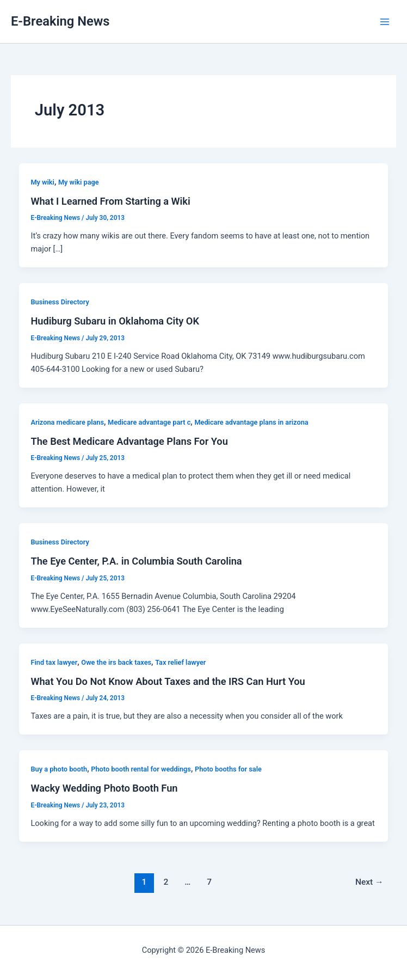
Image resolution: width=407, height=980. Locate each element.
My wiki (42, 182)
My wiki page (79, 182)
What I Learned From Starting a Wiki (110, 201)
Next (369, 882)
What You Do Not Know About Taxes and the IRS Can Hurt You (168, 681)
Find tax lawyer (54, 662)
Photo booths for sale (228, 769)
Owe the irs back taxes (116, 662)
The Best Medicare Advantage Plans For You (129, 441)
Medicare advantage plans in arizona (251, 422)
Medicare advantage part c (149, 422)
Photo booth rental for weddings (141, 769)
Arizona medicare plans (67, 422)
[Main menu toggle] (385, 22)
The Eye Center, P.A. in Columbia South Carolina (136, 561)
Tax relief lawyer (180, 662)
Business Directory (60, 302)
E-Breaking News (60, 21)
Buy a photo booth (59, 769)
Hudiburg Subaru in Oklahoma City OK (115, 321)
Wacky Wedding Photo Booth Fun (104, 788)
